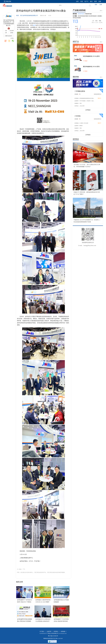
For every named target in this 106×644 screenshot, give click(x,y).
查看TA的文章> (9, 36)
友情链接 (63, 631)
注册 (101, 5)
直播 (100, 1)
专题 (81, 1)
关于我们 (42, 631)
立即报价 (88, 110)
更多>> (101, 42)
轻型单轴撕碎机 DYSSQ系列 (91, 56)
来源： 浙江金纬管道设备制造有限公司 (27, 15)
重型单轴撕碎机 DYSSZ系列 (91, 67)
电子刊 (86, 1)
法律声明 (49, 631)
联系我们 (56, 631)
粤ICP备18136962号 (53, 636)
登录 (96, 5)
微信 (91, 1)
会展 (77, 1)
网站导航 (7, 1)
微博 (95, 1)
